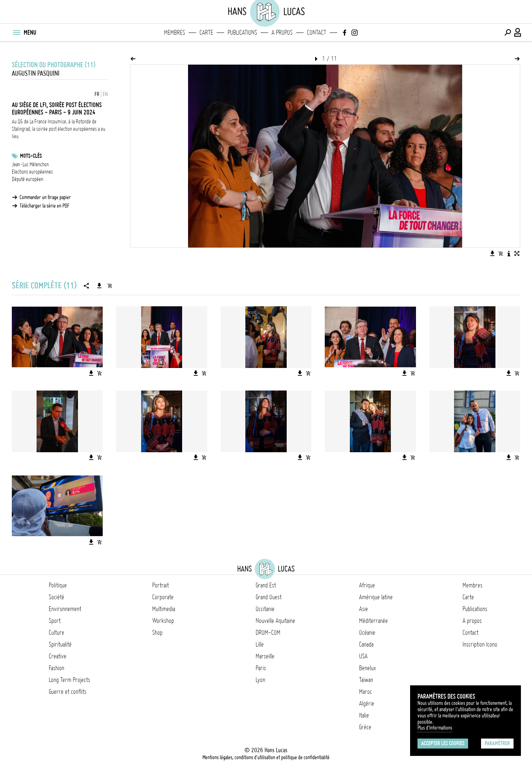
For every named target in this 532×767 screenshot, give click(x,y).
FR (97, 94)
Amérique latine (376, 597)
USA (363, 656)
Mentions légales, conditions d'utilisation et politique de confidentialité (266, 757)
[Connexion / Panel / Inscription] (518, 33)
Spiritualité (60, 644)
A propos (282, 33)
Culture (57, 633)
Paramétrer (497, 743)
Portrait (161, 585)
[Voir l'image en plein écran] (517, 253)
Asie (364, 609)
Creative (58, 656)
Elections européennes (32, 172)
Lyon (260, 680)
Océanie (367, 633)
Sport (55, 621)
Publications (242, 33)
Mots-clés (31, 156)
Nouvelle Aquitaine (275, 621)
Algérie (367, 703)
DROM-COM (268, 633)
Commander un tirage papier (45, 197)
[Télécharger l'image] (492, 253)
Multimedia (164, 609)
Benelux (367, 668)
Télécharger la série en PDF (45, 206)
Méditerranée (374, 621)
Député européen (28, 179)
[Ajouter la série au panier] (110, 286)
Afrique (367, 585)
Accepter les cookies (443, 743)
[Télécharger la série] (99, 286)
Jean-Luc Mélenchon (30, 164)
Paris (261, 668)
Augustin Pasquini (36, 73)
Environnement (65, 609)
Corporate (163, 597)
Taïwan (366, 680)
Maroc (366, 692)
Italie (364, 715)
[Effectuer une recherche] (508, 33)
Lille (260, 644)
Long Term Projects (69, 680)
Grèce (365, 727)
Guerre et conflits (68, 692)
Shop (157, 633)
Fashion (57, 668)
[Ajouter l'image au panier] (501, 253)
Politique (58, 585)
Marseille (265, 656)
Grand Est (266, 585)
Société (57, 597)
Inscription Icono (480, 644)
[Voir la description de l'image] (509, 253)
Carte (206, 33)
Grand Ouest (269, 597)
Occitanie (265, 609)
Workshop (163, 621)
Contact (317, 33)
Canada (366, 644)
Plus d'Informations (435, 728)
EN (105, 94)
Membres (175, 33)
